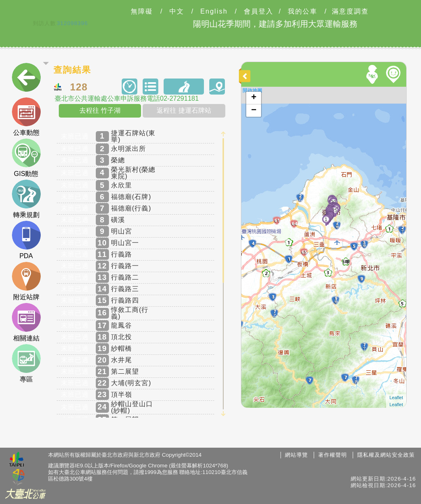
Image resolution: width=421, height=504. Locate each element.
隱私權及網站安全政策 (386, 455)
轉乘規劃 (26, 199)
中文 (177, 12)
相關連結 (26, 322)
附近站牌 (26, 281)
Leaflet (396, 398)
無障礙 (142, 12)
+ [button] (254, 98)
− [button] (254, 111)
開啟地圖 (252, 90)
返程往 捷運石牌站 (184, 110)
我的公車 (303, 12)
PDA (26, 240)
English (214, 12)
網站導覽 (296, 455)
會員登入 (259, 12)
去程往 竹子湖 (100, 110)
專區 (26, 363)
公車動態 (26, 117)
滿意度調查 (350, 12)
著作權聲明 (333, 455)
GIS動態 (26, 158)
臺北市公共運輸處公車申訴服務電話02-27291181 (127, 99)
